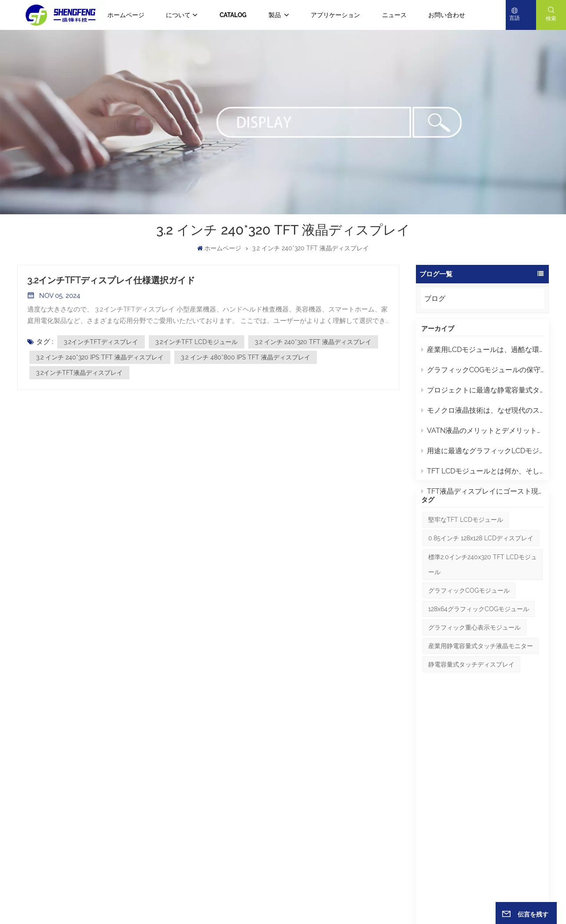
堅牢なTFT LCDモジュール (466, 551)
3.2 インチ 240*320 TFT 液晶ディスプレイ (313, 342)
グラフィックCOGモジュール (469, 621)
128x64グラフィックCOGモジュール (479, 640)
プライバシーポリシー (358, 899)
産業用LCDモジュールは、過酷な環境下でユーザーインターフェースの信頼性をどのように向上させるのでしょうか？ (483, 354)
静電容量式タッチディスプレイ (471, 695)
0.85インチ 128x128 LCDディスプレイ (481, 569)
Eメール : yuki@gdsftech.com (58, 854)
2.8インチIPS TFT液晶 (323, 811)
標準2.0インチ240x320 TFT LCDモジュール (483, 595)
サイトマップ (279, 899)
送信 (529, 823)
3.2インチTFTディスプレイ (101, 342)
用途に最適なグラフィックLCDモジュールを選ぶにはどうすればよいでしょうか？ (483, 455)
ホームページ (126, 15)
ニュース (394, 15)
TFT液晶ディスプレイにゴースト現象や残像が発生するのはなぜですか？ (483, 496)
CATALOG (233, 15)
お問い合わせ (447, 15)
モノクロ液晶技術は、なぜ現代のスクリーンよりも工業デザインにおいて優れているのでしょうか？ (483, 415)
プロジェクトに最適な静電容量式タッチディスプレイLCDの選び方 (483, 394)
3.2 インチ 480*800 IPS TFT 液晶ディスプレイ (246, 357)
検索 (551, 18)
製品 (275, 15)
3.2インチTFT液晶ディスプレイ (79, 373)
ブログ (435, 299)
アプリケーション (335, 15)
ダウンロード (213, 843)
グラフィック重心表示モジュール (474, 658)
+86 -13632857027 (108, 788)
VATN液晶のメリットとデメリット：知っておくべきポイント (483, 435)
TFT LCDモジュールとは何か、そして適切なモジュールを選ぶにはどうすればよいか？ (483, 475)
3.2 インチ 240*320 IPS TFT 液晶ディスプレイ (100, 357)
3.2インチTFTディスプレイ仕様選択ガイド (111, 280)
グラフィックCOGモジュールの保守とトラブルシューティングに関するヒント (483, 374)
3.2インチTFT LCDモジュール (197, 342)
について (178, 15)
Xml (323, 899)
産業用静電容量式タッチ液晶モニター (481, 677)
